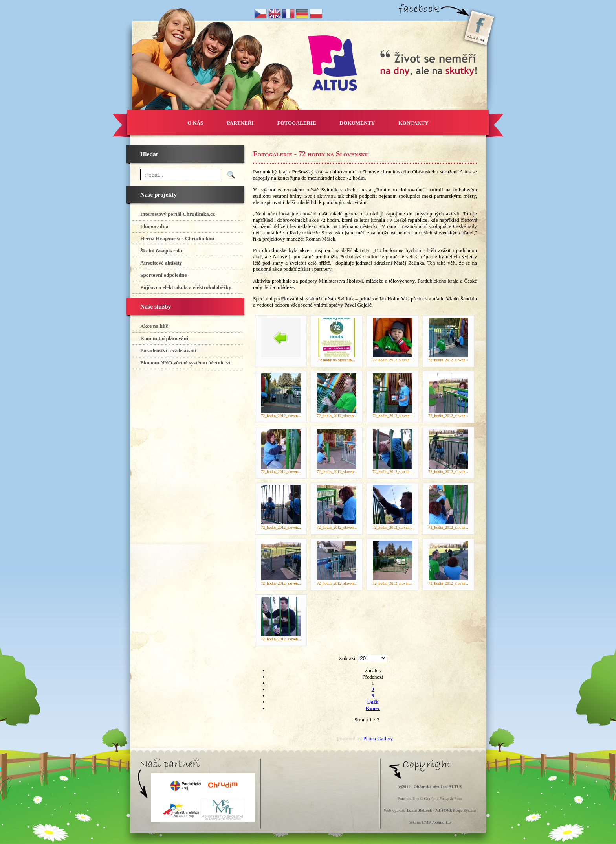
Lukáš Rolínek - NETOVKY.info (434, 810)
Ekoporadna (154, 226)
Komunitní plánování (164, 338)
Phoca (369, 738)
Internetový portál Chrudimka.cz (178, 214)
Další (373, 702)
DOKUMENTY (357, 123)
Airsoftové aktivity (161, 263)
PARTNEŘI (240, 123)
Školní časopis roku (162, 251)
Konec (373, 708)
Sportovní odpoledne (163, 275)
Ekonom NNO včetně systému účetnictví (185, 363)
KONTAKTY (413, 123)
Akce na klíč (154, 326)
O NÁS (195, 123)
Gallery (385, 738)
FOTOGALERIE (297, 123)
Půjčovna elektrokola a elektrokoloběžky (186, 287)
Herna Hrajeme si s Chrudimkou (177, 238)
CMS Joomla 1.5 (436, 822)
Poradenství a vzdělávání (168, 350)
